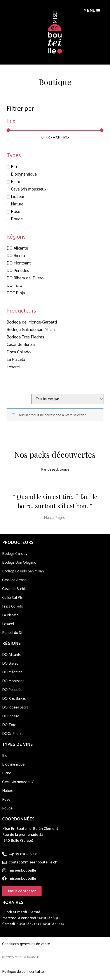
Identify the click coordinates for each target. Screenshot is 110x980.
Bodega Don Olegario (19, 563)
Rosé (6, 800)
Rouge (7, 808)
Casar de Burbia (14, 589)
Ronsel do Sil (12, 633)
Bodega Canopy (15, 554)
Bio (5, 756)
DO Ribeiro (11, 716)
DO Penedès (12, 690)
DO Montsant (13, 681)
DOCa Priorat (12, 734)
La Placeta (10, 615)
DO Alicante (12, 655)
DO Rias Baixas (14, 699)
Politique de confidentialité (23, 972)
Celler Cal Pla (12, 598)
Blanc (7, 773)
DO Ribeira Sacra (15, 707)
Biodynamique (13, 764)
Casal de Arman (14, 580)
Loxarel (8, 624)
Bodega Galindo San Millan (23, 571)
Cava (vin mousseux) (18, 782)
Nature (8, 791)
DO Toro (9, 725)
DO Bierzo (10, 664)
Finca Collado (13, 606)
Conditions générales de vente (26, 944)
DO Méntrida (12, 672)
